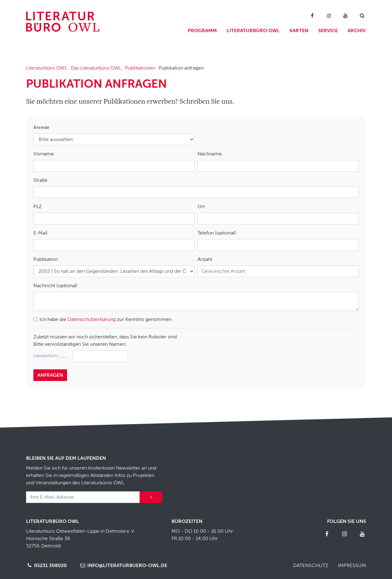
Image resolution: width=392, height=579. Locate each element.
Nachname (210, 154)
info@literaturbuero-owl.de (123, 566)
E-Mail (40, 233)
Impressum (352, 566)
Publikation (46, 259)
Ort (201, 207)
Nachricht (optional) (55, 286)
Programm (202, 31)
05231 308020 (46, 566)
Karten (299, 31)
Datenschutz (311, 566)
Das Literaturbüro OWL (96, 68)
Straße (40, 180)
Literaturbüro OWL (253, 31)
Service (328, 31)
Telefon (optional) (217, 233)
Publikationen (140, 68)
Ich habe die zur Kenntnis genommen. (106, 319)
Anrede (41, 128)
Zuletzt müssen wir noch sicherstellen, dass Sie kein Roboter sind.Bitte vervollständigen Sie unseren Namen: (106, 341)
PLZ (38, 207)
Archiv (357, 31)
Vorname (44, 154)
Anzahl (205, 259)
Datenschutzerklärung (92, 319)
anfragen (50, 375)
